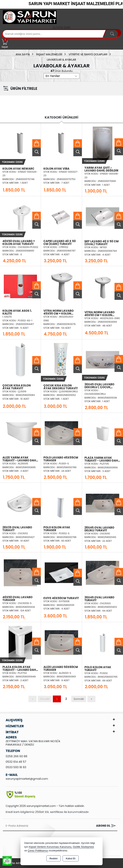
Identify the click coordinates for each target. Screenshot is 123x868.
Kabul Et (71, 859)
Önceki (45, 699)
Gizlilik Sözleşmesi (83, 847)
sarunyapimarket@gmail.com (27, 779)
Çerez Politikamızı (38, 851)
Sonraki (79, 699)
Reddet (53, 859)
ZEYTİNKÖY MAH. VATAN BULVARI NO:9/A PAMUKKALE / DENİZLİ (33, 743)
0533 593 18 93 (16, 767)
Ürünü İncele (37, 152)
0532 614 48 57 (16, 762)
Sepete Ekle (37, 144)
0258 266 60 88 (17, 756)
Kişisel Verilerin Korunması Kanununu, (51, 847)
